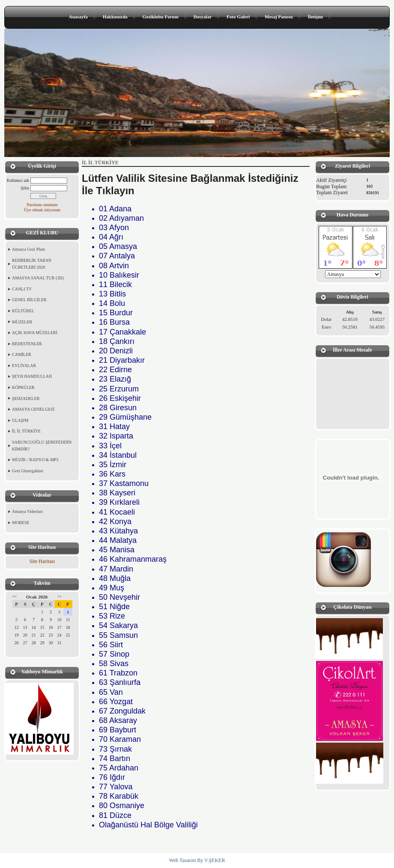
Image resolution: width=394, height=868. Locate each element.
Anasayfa (78, 17)
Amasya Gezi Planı (28, 249)
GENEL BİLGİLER (29, 300)
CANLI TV (22, 289)
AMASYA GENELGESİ (33, 409)
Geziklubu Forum (161, 17)
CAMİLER (22, 354)
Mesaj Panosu (279, 17)
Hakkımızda (115, 17)
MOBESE (21, 523)
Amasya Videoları (27, 511)
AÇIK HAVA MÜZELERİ (35, 333)
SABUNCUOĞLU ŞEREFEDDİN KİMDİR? (42, 446)
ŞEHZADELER (26, 398)
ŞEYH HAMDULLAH (32, 376)
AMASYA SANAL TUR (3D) (38, 278)
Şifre (25, 188)
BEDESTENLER (27, 344)
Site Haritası (42, 561)
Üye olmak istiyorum (42, 210)
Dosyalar (203, 17)
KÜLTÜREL (23, 311)
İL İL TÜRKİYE (26, 431)
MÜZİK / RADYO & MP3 (35, 460)
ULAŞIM (20, 420)
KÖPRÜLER (23, 387)
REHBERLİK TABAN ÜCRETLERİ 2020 (32, 264)
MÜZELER (22, 322)
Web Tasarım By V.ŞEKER (197, 860)
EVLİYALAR (24, 366)
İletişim (315, 17)
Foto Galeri (238, 17)
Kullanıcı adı (18, 180)
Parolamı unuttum (42, 205)
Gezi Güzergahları (28, 471)
